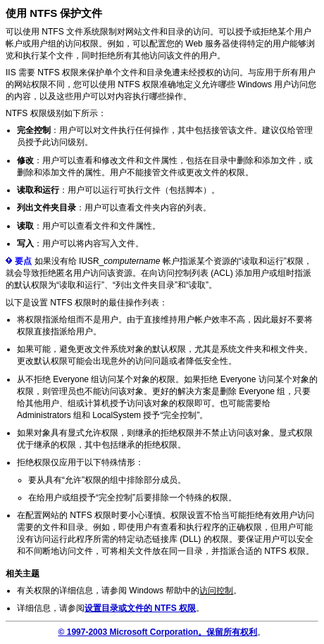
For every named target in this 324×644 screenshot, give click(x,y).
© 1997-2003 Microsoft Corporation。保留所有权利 (158, 632)
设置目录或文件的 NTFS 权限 (140, 608)
